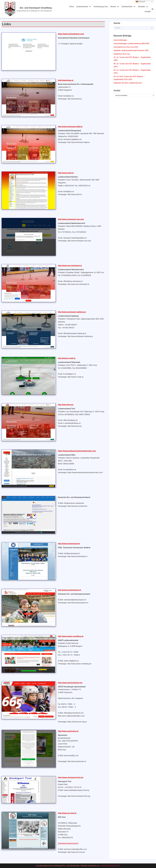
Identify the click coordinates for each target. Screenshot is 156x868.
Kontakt (148, 12)
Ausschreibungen (120, 40)
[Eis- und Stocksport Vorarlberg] (34, 9)
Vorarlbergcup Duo (101, 7)
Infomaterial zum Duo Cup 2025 (126, 47)
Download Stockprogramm (68, 843)
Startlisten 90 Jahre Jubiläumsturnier (128, 83)
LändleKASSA (105, 866)
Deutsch (140, 2)
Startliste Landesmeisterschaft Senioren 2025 (131, 50)
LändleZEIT (116, 866)
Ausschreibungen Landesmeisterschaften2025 (131, 44)
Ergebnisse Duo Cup (122, 54)
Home (72, 7)
